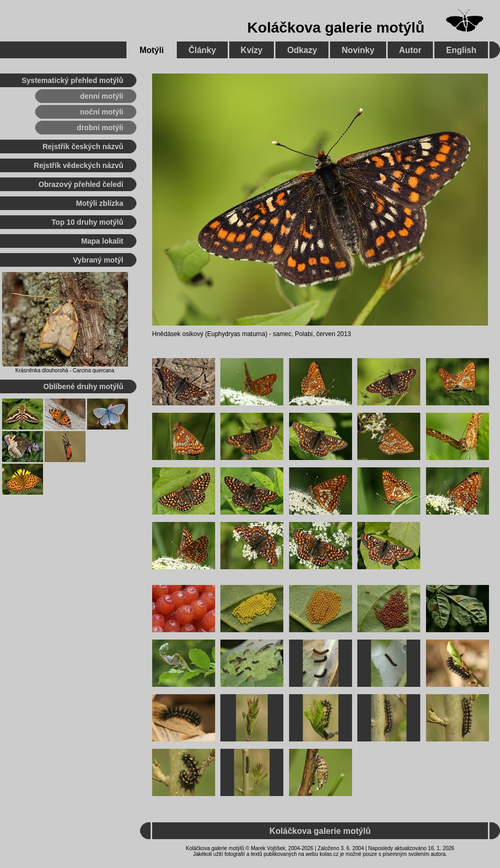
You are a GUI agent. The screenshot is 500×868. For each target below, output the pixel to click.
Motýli (152, 50)
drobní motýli (100, 128)
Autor (411, 50)
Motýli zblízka (100, 203)
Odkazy (302, 50)
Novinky (358, 50)
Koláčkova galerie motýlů (336, 28)
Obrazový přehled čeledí (81, 184)
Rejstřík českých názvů (83, 147)
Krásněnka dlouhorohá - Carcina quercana (65, 370)
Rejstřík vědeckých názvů (79, 165)
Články (202, 50)
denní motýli (102, 96)
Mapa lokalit (102, 241)
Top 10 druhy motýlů (87, 222)
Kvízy (252, 50)
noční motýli (102, 112)
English (461, 50)
